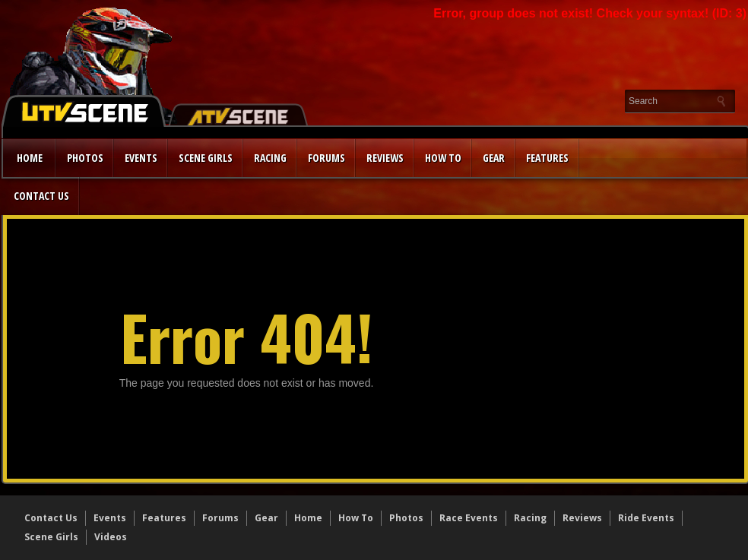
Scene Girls (206, 158)
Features (547, 158)
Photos (85, 158)
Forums (326, 158)
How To (356, 518)
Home (30, 158)
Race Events (469, 518)
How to (443, 158)
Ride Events (646, 518)
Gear (494, 158)
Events (141, 158)
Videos (111, 537)
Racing (270, 158)
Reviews (385, 158)
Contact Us (41, 196)
